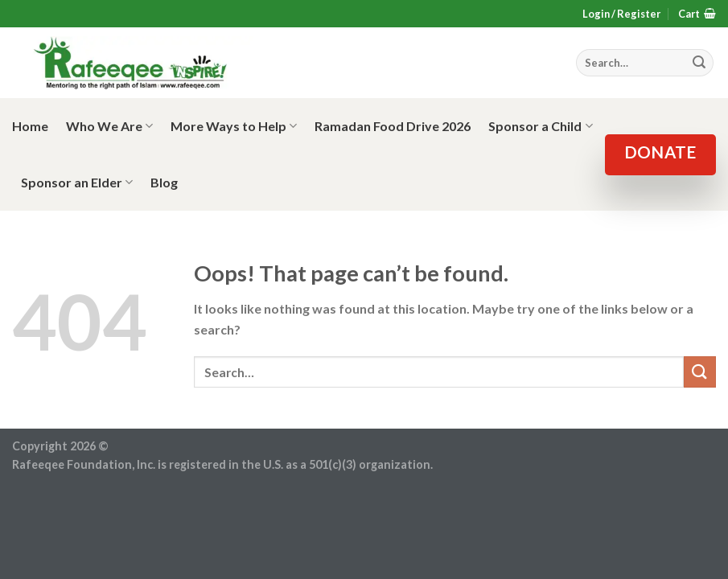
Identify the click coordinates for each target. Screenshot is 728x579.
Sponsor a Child (540, 126)
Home (30, 126)
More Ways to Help (234, 126)
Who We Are (109, 126)
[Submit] (700, 372)
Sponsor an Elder (77, 183)
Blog (164, 182)
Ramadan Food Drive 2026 (393, 126)
